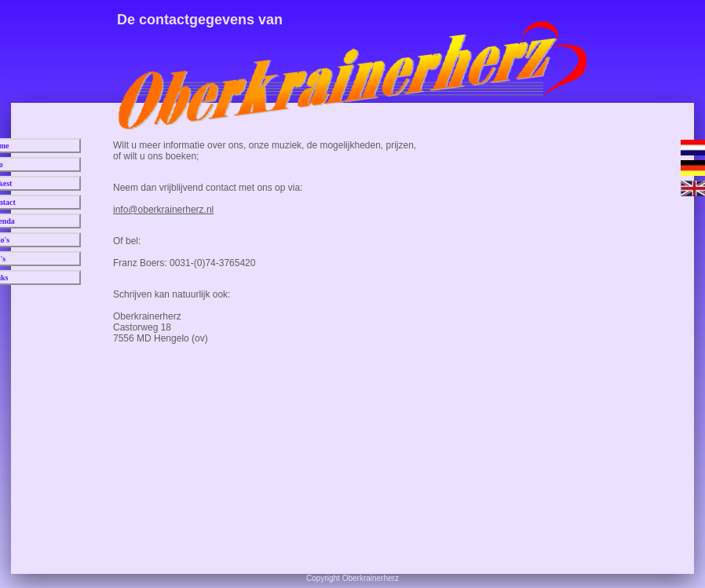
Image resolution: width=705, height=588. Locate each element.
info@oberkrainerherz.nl (163, 210)
